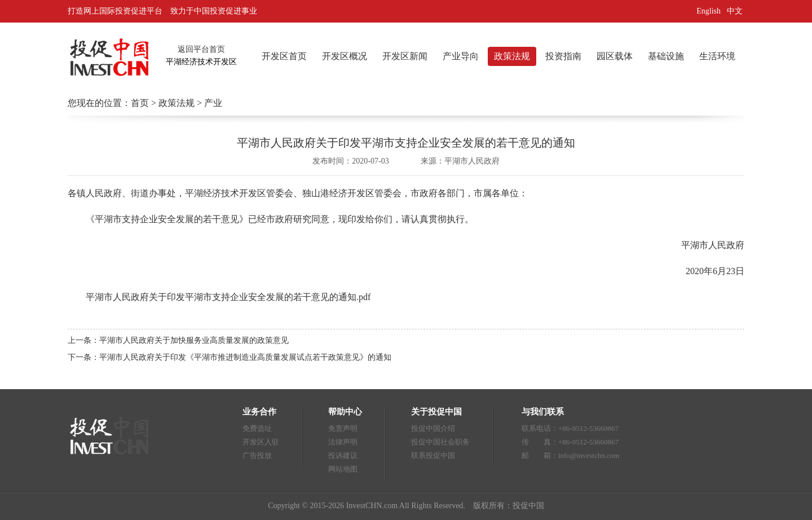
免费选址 (257, 428)
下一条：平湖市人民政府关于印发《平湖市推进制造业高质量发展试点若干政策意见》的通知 (230, 357)
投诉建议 (343, 455)
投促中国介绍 (433, 428)
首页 (140, 103)
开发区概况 (345, 56)
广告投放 (257, 455)
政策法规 (512, 56)
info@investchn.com (589, 455)
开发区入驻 (261, 442)
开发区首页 (284, 56)
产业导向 (461, 56)
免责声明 (343, 428)
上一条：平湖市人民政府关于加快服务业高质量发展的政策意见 (178, 340)
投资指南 (563, 56)
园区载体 (615, 56)
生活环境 (717, 56)
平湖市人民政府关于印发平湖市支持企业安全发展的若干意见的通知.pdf (228, 297)
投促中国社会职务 (440, 442)
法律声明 (343, 442)
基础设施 (666, 56)
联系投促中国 (433, 455)
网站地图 (343, 469)
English (709, 11)
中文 (736, 11)
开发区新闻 (405, 56)
